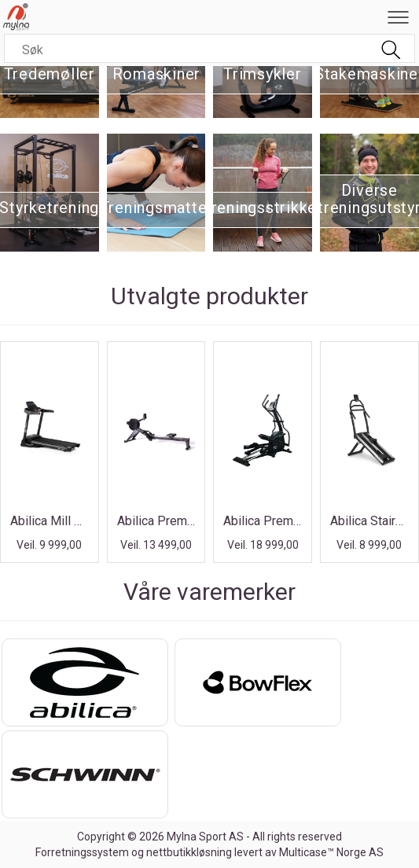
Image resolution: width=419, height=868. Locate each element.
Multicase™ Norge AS (331, 852)
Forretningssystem (82, 852)
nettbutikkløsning (189, 852)
